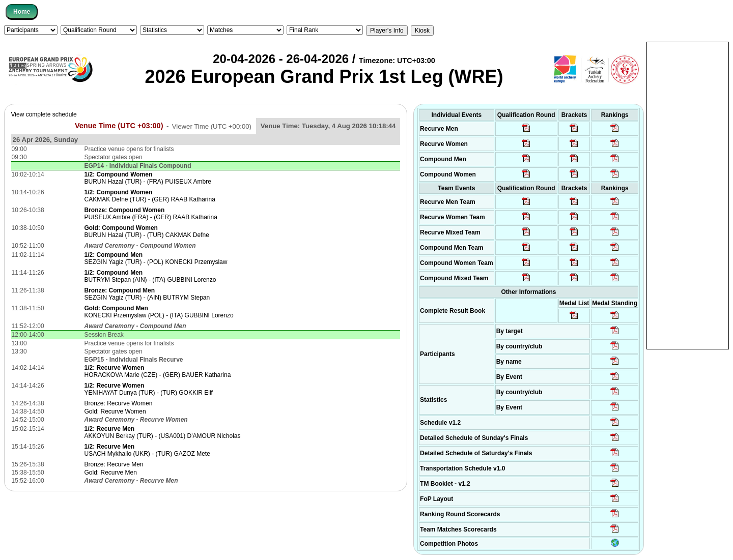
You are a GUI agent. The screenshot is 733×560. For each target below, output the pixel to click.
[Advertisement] (688, 195)
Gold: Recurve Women (115, 411)
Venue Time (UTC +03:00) (119, 126)
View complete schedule (44, 114)
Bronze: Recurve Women (118, 403)
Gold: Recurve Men (110, 473)
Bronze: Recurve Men (114, 464)
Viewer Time (212, 126)
